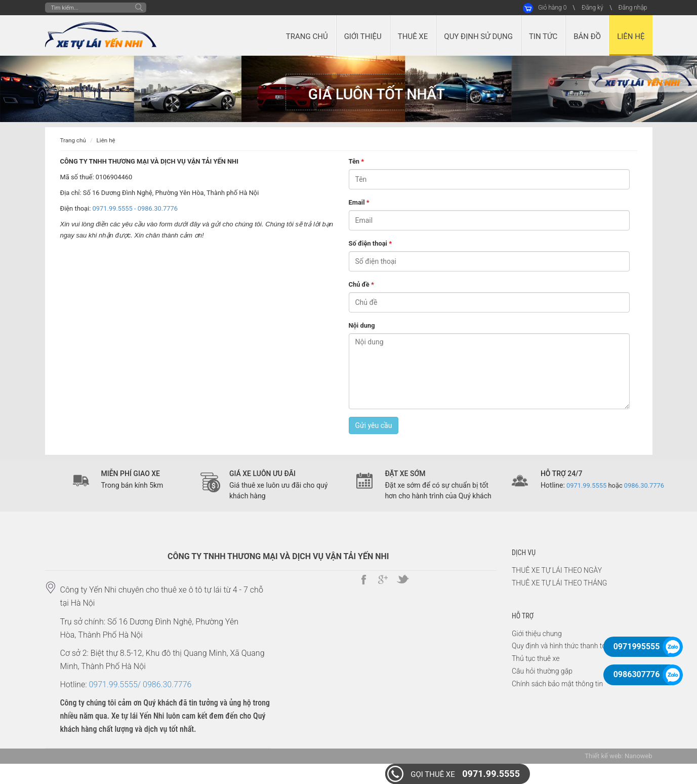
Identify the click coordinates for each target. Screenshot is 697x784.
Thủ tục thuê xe (536, 658)
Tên (357, 161)
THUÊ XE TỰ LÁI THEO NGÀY (557, 570)
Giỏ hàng (552, 8)
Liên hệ (106, 140)
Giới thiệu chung (537, 634)
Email (359, 202)
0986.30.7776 (158, 208)
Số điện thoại (371, 243)
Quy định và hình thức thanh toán (563, 646)
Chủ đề (361, 284)
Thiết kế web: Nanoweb (618, 756)
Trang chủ (73, 140)
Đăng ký (592, 8)
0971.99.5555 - (115, 208)
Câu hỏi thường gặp (542, 671)
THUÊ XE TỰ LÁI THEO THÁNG (559, 583)
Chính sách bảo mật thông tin (557, 684)
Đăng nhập (633, 8)
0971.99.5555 (465, 774)
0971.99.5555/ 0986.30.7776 (140, 684)
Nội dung (362, 325)
